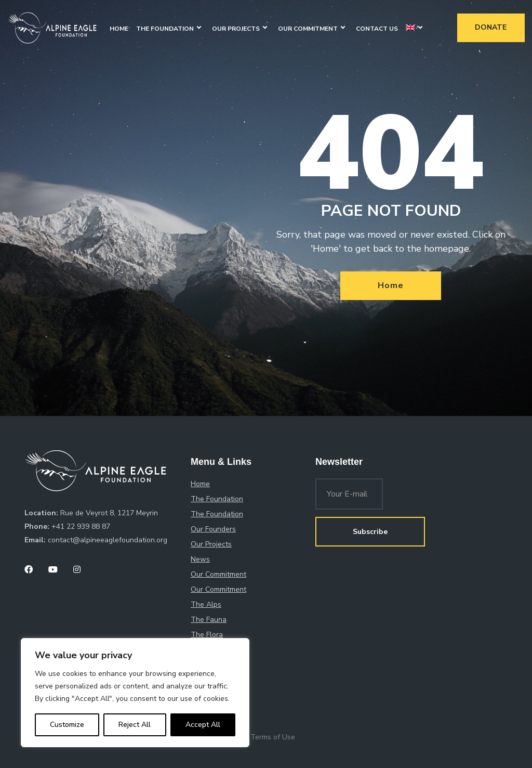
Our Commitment (308, 29)
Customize (67, 725)
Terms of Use (273, 737)
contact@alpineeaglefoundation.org (108, 540)
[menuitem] (410, 29)
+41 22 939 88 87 (81, 526)
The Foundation (165, 29)
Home (119, 29)
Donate (491, 27)
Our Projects (236, 29)
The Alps (206, 604)
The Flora (207, 635)
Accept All (203, 725)
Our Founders (213, 529)
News (200, 559)
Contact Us (377, 29)
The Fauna (209, 620)
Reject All (135, 725)
